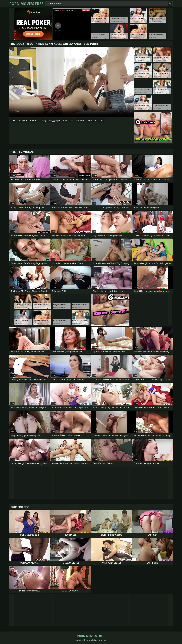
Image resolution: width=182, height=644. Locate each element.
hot (71, 120)
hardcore (92, 120)
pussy (44, 120)
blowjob (23, 120)
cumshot (80, 120)
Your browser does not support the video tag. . (72, 82)
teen (14, 120)
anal (65, 120)
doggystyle (55, 120)
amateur (34, 120)
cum (101, 120)
